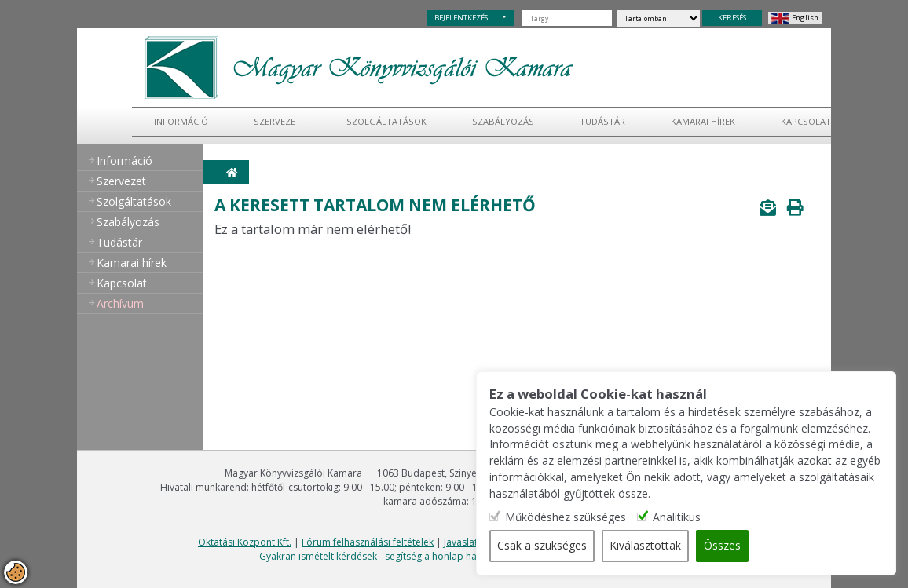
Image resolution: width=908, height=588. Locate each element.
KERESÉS (732, 18)
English (805, 18)
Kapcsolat (806, 121)
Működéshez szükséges (593, 518)
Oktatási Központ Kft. (245, 542)
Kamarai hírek (703, 121)
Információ (181, 121)
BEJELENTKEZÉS (461, 18)
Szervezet (277, 121)
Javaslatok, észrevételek (496, 542)
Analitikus (704, 518)
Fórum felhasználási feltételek (368, 542)
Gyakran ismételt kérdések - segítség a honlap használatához (395, 556)
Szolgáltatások (386, 121)
